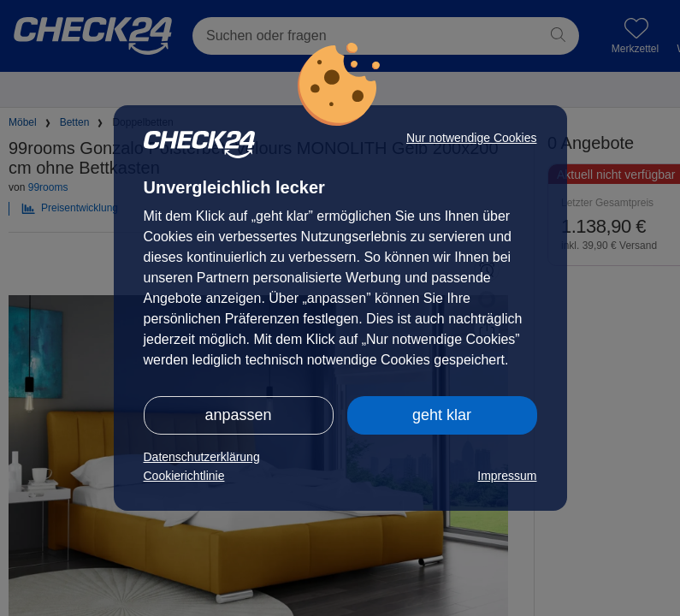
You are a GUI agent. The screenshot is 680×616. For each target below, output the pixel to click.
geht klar (442, 415)
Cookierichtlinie (184, 476)
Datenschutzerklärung (202, 457)
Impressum (507, 476)
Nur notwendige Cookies (472, 138)
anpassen (238, 415)
